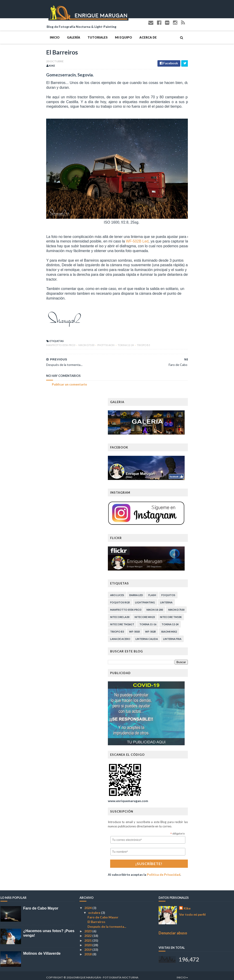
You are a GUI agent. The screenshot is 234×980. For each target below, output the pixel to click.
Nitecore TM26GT (168, 621)
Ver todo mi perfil (192, 911)
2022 (88, 932)
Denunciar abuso (173, 929)
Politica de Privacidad (210, 871)
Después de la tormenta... (107, 923)
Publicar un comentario (24, 381)
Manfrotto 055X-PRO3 (15, 341)
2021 (88, 937)
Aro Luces (163, 591)
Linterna (212, 599)
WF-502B (196, 628)
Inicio (9, 35)
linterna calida (193, 635)
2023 (88, 927)
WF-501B (180, 628)
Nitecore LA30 (166, 613)
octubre (95, 909)
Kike (187, 905)
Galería (28, 35)
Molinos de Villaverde (42, 950)
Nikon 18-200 (201, 606)
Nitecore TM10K (217, 613)
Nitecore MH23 (191, 613)
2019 (88, 946)
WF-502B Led (81, 247)
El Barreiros (96, 918)
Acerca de (102, 35)
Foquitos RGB (166, 599)
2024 (88, 904)
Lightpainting (191, 599)
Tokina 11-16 (194, 621)
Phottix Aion (60, 341)
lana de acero (166, 635)
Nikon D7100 (41, 341)
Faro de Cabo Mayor (41, 905)
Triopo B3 (98, 341)
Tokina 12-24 (80, 341)
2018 (88, 950)
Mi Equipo (78, 35)
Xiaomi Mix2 (215, 628)
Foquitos (214, 591)
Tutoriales (52, 35)
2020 (88, 941)
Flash (198, 591)
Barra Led (182, 591)
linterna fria (218, 635)
